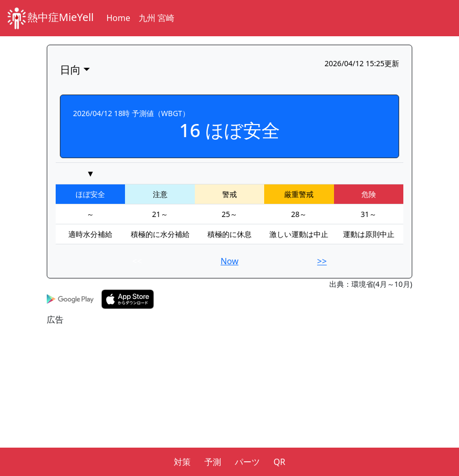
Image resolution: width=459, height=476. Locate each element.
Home (119, 18)
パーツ (247, 462)
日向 (70, 70)
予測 (213, 462)
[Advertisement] (229, 399)
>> (322, 261)
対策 (182, 462)
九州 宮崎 (157, 18)
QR (279, 462)
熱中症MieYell (50, 18)
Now (229, 261)
